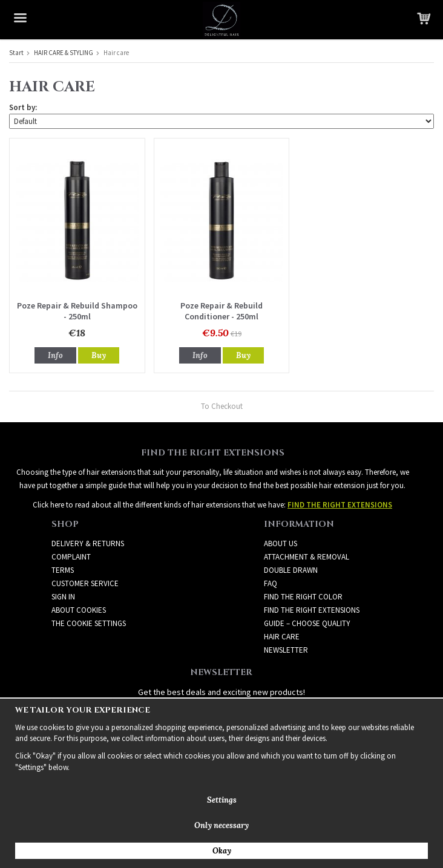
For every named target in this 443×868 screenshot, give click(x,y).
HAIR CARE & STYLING (64, 53)
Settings (222, 800)
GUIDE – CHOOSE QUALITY (307, 623)
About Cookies (79, 610)
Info (55, 355)
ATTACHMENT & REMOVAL (307, 557)
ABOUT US (281, 543)
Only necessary (221, 825)
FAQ (271, 583)
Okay (222, 851)
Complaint (71, 557)
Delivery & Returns (88, 543)
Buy (99, 355)
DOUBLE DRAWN (291, 570)
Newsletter (286, 650)
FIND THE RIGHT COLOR (303, 597)
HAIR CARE (282, 637)
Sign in (63, 597)
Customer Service (85, 583)
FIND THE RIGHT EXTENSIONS (312, 610)
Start (16, 53)
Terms (63, 570)
